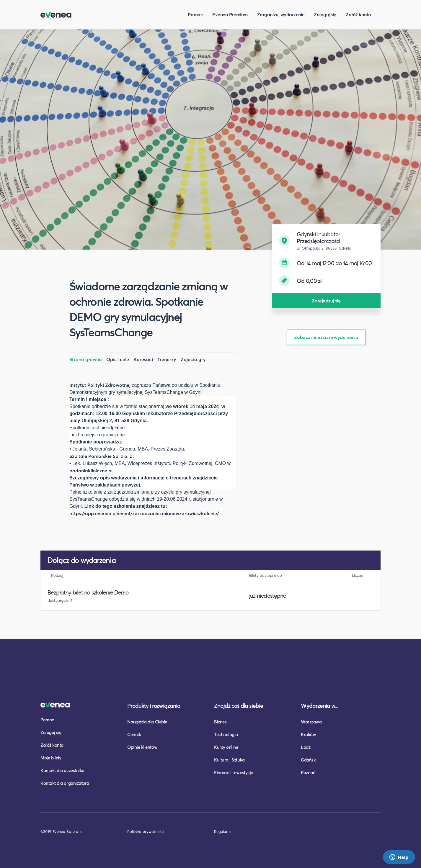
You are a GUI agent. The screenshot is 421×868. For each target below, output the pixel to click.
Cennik (134, 734)
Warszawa (311, 722)
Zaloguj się (325, 14)
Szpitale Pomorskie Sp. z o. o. (102, 456)
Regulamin (223, 831)
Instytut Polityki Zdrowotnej (100, 385)
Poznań (308, 772)
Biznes (220, 722)
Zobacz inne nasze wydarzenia (326, 337)
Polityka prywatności (146, 831)
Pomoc (195, 14)
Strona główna (86, 359)
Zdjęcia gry (193, 359)
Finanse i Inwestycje (234, 772)
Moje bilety (51, 758)
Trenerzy (167, 359)
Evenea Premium (230, 14)
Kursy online (226, 747)
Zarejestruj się (326, 300)
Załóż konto (358, 14)
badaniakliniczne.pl (91, 470)
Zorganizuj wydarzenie (281, 14)
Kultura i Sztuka (229, 760)
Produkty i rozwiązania (154, 706)
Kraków (308, 734)
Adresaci (143, 359)
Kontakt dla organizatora (65, 783)
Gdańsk (308, 760)
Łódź (306, 747)
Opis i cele (118, 359)
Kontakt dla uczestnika (62, 770)
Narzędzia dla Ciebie (147, 722)
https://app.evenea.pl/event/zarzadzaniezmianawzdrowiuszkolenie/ (144, 513)
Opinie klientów (142, 747)
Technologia (226, 734)
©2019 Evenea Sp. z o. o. (62, 831)
